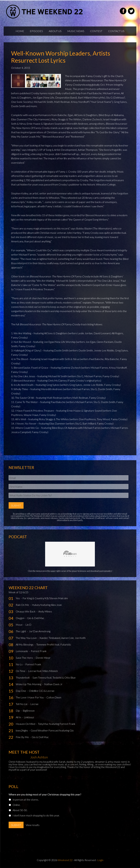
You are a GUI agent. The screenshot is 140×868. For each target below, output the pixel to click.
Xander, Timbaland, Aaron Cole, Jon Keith (63, 638)
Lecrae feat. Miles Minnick (43, 671)
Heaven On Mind (26, 724)
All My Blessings (25, 644)
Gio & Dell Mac (36, 618)
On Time (21, 671)
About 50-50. (20, 810)
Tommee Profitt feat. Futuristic (54, 644)
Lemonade (22, 651)
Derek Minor (43, 658)
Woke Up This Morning (29, 684)
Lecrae (34, 704)
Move (19, 625)
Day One (21, 691)
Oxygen (20, 618)
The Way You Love (26, 638)
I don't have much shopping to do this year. (36, 815)
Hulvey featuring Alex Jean (47, 605)
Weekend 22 (65, 860)
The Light (21, 631)
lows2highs (22, 730)
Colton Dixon (54, 697)
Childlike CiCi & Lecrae (42, 691)
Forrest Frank (39, 651)
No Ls (19, 664)
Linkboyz (29, 717)
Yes (18, 598)
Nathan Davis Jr (53, 684)
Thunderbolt (23, 677)
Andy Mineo (45, 611)
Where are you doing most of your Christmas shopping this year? (45, 794)
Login (100, 860)
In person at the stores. (26, 799)
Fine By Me (23, 737)
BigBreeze (29, 711)
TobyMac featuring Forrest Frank (57, 724)
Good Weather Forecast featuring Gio (52, 730)
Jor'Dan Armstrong (40, 631)
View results (33, 825)
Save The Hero (25, 658)
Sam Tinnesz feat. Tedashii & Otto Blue (54, 677)
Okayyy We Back (26, 611)
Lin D (28, 625)
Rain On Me (23, 605)
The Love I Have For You (30, 697)
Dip (18, 711)
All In (19, 717)
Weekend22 (45, 12)
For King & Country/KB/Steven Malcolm (45, 598)
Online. (17, 805)
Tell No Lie (22, 704)
